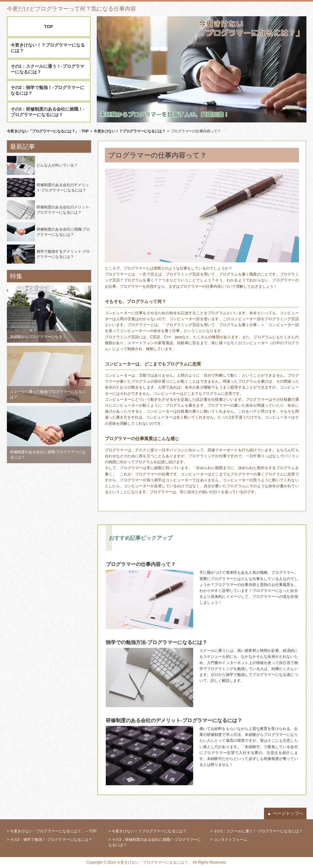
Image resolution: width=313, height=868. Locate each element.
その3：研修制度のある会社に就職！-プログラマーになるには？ (47, 112)
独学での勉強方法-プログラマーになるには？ (156, 642)
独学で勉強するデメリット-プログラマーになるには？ (63, 254)
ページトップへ (288, 813)
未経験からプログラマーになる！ (38, 337)
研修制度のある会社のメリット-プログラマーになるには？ (63, 210)
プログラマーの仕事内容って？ (141, 564)
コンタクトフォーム (230, 840)
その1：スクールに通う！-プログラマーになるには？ (47, 69)
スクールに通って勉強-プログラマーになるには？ (48, 394)
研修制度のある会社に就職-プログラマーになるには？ (63, 232)
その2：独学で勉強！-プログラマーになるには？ (47, 90)
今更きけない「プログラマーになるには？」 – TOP (53, 831)
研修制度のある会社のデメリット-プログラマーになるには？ (63, 188)
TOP (49, 27)
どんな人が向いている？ (57, 165)
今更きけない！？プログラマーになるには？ (48, 48)
